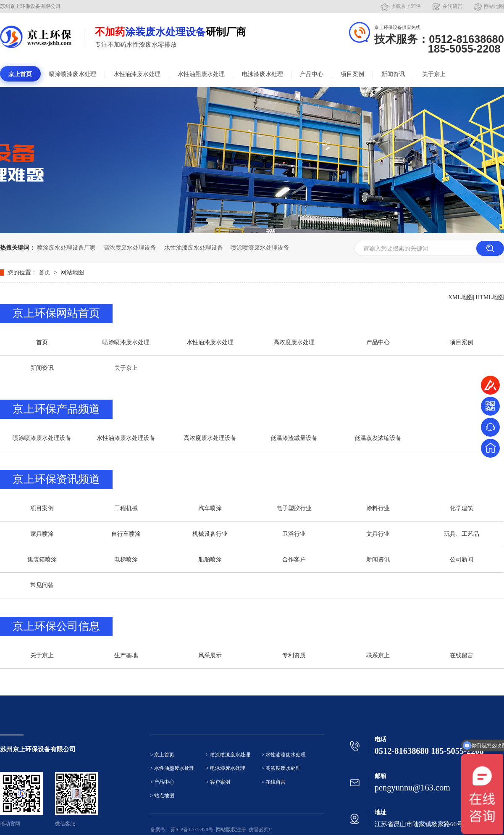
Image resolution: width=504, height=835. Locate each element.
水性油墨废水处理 (201, 74)
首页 (45, 273)
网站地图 (494, 6)
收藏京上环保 (406, 6)
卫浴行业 (294, 534)
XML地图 (461, 297)
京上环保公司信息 (56, 626)
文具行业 (378, 534)
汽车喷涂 (210, 508)
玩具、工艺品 (462, 534)
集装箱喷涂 (42, 560)
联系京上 (378, 655)
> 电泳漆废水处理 (226, 768)
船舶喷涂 (210, 560)
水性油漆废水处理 (137, 74)
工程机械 (126, 508)
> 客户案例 (218, 782)
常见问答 (42, 585)
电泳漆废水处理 (262, 74)
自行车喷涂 (126, 534)
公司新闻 (462, 560)
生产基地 (126, 655)
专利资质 (294, 655)
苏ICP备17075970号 (192, 830)
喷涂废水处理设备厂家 (66, 248)
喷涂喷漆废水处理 (73, 74)
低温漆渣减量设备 (294, 438)
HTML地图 (490, 297)
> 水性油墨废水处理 (173, 768)
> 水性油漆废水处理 (284, 755)
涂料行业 (378, 508)
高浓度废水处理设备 (130, 248)
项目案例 (352, 74)
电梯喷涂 (126, 560)
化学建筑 (462, 508)
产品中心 (312, 74)
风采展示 (210, 655)
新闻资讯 (393, 74)
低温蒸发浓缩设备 (378, 438)
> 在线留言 (274, 782)
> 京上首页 (163, 755)
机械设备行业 (210, 534)
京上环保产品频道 (56, 409)
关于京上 (434, 74)
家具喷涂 (42, 534)
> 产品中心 (163, 782)
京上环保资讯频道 (56, 479)
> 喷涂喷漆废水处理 (228, 755)
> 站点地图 (163, 796)
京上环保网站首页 (56, 313)
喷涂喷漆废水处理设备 (260, 248)
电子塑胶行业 (294, 508)
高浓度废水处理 (294, 342)
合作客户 (294, 560)
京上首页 (20, 74)
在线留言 (452, 6)
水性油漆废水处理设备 (194, 248)
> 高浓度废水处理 (281, 768)
